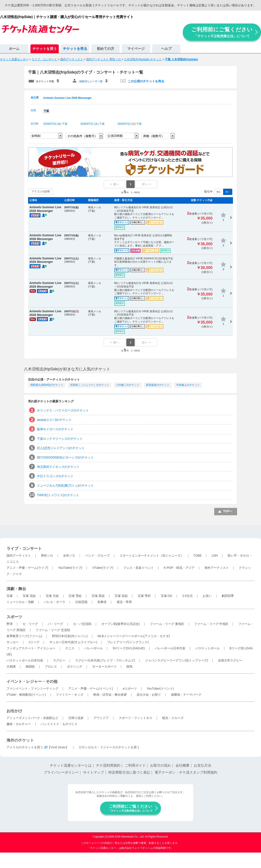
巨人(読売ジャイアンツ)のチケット (61, 448)
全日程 (35, 124)
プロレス (51, 667)
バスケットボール (207, 648)
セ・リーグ (30, 624)
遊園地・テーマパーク (186, 695)
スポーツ (14, 617)
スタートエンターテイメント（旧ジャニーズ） (152, 556)
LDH (215, 556)
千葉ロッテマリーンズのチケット (60, 439)
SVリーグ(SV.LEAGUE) (129, 648)
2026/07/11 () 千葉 (93, 124)
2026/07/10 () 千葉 (55, 124)
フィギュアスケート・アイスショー (31, 648)
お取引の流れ (161, 765)
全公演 (35, 97)
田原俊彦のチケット (158, 385)
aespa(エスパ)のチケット (54, 420)
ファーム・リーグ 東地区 (167, 624)
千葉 (46, 111)
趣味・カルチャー (19, 724)
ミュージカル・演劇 (20, 602)
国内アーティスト (19, 556)
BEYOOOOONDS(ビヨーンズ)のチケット (65, 457)
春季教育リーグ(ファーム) (24, 636)
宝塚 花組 (29, 596)
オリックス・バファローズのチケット (63, 410)
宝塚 (10, 596)
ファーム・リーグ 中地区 (211, 624)
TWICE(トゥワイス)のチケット (58, 495)
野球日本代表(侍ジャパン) (70, 636)
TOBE (197, 556)
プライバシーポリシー (61, 772)
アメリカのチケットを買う (25, 747)
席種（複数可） (154, 136)
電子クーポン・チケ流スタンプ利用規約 (186, 772)
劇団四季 (228, 596)
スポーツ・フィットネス (136, 718)
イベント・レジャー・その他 (32, 682)
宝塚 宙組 (121, 596)
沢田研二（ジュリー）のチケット (90, 385)
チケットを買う (45, 49)
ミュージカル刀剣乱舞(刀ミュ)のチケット (65, 485)
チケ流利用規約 (108, 765)
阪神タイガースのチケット (55, 429)
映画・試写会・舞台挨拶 (110, 695)
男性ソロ (47, 556)
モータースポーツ (104, 667)
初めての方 (105, 49)
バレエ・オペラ (55, 602)
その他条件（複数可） (82, 136)
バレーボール (94, 648)
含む (219, 192)
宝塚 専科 (144, 596)
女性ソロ (69, 556)
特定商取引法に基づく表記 (129, 772)
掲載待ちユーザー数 (91, 81)
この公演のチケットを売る (146, 81)
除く (228, 192)
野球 (10, 624)
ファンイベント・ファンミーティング (32, 688)
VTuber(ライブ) (103, 568)
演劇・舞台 (16, 589)
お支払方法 (202, 765)
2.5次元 (187, 596)
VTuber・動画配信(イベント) (26, 695)
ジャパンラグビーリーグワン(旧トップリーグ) (177, 660)
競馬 (129, 667)
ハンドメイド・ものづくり (59, 724)
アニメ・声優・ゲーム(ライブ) (27, 568)
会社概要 (182, 765)
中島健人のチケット (188, 385)
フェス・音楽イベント (139, 568)
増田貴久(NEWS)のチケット (47, 385)
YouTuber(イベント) (160, 688)
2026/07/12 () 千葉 (130, 124)
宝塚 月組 (52, 596)
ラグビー (59, 660)
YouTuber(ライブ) (70, 568)
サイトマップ (94, 772)
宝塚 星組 (98, 596)
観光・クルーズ (173, 718)
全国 (33, 110)
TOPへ (228, 511)
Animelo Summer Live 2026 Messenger (67, 98)
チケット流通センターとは (71, 765)
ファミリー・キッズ (70, 695)
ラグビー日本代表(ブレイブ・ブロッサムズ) (105, 660)
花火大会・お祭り (149, 695)
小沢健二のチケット (128, 385)
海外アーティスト (217, 568)
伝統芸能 (81, 602)
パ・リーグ (55, 624)
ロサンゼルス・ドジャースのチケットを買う (109, 747)
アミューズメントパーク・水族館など (32, 718)
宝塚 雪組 (75, 596)
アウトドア (101, 718)
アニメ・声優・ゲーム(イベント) (91, 688)
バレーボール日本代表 (170, 648)
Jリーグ (34, 642)
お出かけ (14, 711)
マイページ (136, 49)
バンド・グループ (97, 556)
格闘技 (30, 667)
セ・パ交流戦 (82, 624)
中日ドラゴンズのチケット (55, 476)
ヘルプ (166, 49)
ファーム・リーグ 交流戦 (53, 630)
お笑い (207, 596)
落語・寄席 (124, 602)
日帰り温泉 (76, 718)
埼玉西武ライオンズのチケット (58, 467)
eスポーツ (130, 688)
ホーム (14, 49)
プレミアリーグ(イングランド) (128, 642)
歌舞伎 (102, 602)
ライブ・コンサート (24, 549)
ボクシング (75, 667)
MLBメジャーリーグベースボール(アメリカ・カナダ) (134, 636)
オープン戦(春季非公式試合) (121, 624)
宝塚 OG (167, 596)
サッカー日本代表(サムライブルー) (73, 642)
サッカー (13, 642)
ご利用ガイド (135, 765)
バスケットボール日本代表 (25, 660)
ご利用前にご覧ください (222, 32)
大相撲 (11, 667)
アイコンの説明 (41, 191)
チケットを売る (75, 49)
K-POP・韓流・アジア (179, 568)
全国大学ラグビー (230, 660)
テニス (70, 648)
